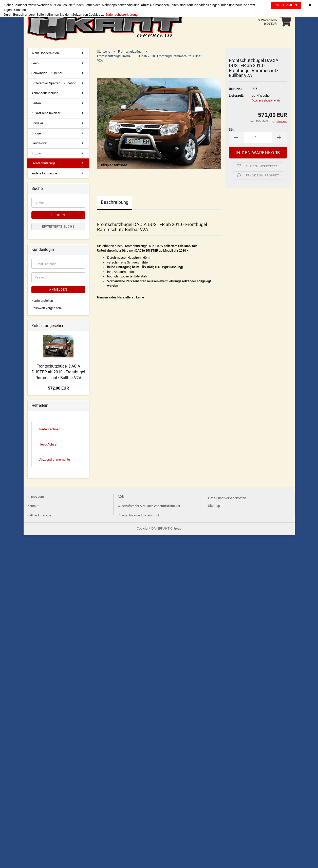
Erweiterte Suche (58, 227)
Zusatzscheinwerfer (46, 113)
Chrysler (37, 123)
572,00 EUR (58, 388)
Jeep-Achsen (49, 444)
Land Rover (39, 143)
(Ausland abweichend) (266, 101)
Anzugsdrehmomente (55, 460)
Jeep (35, 63)
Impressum (36, 497)
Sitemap (214, 506)
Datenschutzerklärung (122, 15)
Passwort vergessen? (47, 308)
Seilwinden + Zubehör (47, 73)
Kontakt (33, 506)
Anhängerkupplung (45, 93)
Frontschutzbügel (44, 163)
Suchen (58, 215)
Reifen (36, 103)
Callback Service (39, 515)
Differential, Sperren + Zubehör (53, 83)
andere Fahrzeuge (44, 173)
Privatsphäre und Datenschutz (139, 515)
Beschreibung (115, 202)
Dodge (36, 133)
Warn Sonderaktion (45, 53)
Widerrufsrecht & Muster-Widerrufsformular (149, 506)
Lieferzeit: (236, 96)
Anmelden (58, 290)
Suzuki (36, 153)
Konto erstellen (42, 301)
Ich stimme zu (286, 5)
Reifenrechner (49, 429)
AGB (121, 497)
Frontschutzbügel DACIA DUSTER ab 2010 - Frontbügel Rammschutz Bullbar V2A (58, 372)
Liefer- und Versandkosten (227, 498)
